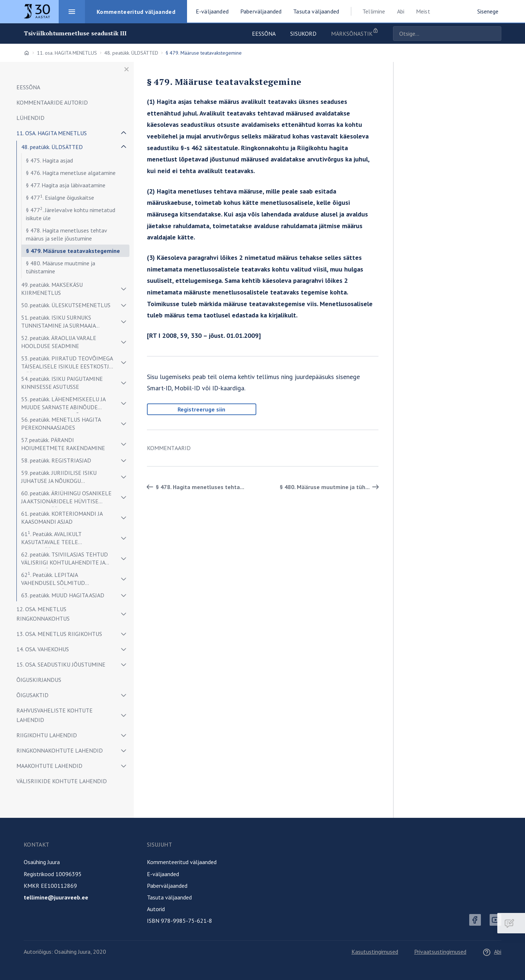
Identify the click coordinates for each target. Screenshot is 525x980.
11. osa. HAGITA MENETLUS (67, 53)
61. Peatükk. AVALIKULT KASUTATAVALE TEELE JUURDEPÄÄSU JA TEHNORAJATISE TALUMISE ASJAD (64, 539)
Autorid (156, 909)
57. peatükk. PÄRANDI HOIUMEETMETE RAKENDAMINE (63, 444)
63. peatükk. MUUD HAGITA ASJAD (63, 595)
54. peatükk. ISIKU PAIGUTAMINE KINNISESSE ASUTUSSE (62, 383)
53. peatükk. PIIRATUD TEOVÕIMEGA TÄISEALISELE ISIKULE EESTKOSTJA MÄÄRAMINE (67, 364)
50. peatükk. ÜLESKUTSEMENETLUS (66, 305)
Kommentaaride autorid (52, 102)
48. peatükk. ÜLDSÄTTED (131, 53)
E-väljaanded (163, 874)
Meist (423, 11)
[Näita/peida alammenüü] (124, 133)
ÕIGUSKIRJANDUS (39, 680)
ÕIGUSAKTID (32, 695)
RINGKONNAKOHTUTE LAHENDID (60, 750)
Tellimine (374, 11)
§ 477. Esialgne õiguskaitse (60, 197)
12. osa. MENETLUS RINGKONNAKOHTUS (43, 614)
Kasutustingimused (375, 952)
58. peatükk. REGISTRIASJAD (56, 460)
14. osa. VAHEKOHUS (43, 649)
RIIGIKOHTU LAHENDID (47, 735)
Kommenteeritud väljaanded (182, 862)
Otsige (494, 34)
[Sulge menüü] (127, 69)
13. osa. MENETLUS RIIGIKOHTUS (59, 634)
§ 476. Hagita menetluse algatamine (71, 173)
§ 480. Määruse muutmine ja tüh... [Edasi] (330, 487)
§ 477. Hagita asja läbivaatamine (66, 185)
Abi (401, 11)
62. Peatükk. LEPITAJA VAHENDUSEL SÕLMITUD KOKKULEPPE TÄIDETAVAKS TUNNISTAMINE (57, 580)
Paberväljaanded (167, 886)
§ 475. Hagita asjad (49, 160)
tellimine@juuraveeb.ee (56, 897)
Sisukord (303, 34)
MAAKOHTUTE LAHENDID (49, 766)
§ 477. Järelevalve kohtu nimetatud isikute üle (71, 214)
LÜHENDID (30, 118)
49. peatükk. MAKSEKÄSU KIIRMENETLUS (52, 289)
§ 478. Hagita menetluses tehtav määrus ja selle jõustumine (66, 234)
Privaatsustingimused (440, 952)
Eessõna (264, 34)
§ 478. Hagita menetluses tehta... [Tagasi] (194, 487)
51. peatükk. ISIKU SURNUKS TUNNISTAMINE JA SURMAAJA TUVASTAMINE (58, 323)
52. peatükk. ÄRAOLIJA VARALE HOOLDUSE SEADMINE (59, 342)
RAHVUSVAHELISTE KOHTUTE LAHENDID (55, 715)
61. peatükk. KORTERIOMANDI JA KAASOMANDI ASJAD (62, 518)
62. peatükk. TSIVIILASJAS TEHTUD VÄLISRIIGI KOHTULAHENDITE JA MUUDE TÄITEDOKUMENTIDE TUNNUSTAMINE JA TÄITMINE (65, 560)
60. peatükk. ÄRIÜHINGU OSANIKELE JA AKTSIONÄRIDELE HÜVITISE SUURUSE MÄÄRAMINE (66, 498)
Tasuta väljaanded (169, 897)
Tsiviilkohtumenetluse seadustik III (75, 33)
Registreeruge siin (201, 409)
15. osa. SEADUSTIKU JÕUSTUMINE (61, 664)
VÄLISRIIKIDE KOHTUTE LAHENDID (62, 781)
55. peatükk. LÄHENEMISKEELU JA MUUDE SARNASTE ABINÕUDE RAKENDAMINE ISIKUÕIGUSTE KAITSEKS (63, 404)
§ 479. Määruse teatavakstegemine (73, 251)
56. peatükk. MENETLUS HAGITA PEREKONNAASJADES (61, 423)
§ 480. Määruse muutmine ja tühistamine (61, 267)
